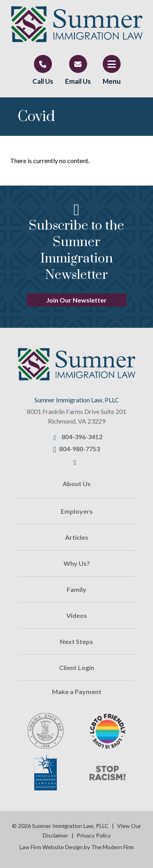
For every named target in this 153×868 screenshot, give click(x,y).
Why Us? (77, 563)
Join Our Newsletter (76, 300)
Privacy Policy (94, 835)
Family (76, 589)
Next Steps (76, 641)
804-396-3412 (82, 437)
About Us (77, 483)
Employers (77, 511)
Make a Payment (77, 691)
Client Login (77, 667)
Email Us (78, 81)
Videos (77, 615)
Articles (77, 537)
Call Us (43, 81)
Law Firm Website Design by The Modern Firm (77, 847)
